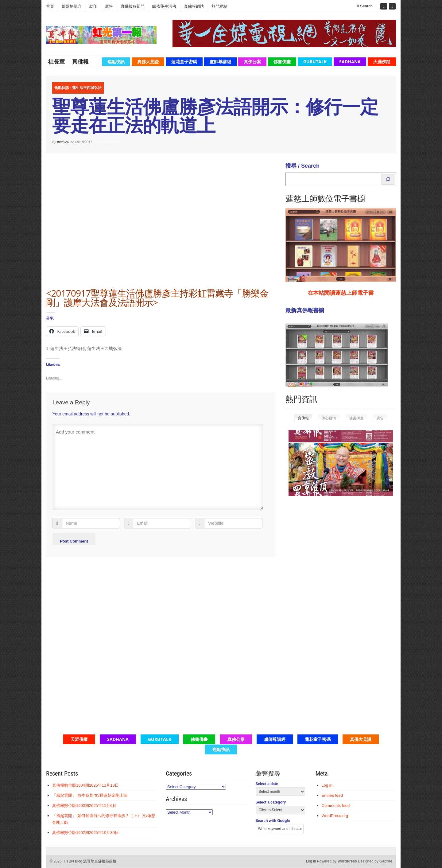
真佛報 (80, 61)
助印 (93, 6)
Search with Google (273, 821)
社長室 (56, 61)
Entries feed (332, 795)
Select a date (267, 784)
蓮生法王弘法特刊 (68, 349)
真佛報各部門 (133, 6)
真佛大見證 (148, 62)
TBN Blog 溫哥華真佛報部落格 (90, 861)
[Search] (388, 179)
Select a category (271, 802)
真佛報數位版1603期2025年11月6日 (84, 806)
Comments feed (336, 806)
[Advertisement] (331, 596)
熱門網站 (219, 6)
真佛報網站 (194, 6)
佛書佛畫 (282, 62)
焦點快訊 (116, 62)
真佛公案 (252, 62)
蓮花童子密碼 (184, 62)
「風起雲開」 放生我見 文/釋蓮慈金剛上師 (90, 795)
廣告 (109, 6)
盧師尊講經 (220, 62)
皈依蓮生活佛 (164, 6)
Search (365, 6)
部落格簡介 (72, 6)
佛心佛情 (329, 418)
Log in (327, 785)
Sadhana (350, 62)
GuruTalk (315, 62)
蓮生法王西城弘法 (87, 88)
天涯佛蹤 (382, 62)
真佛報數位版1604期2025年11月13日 (85, 785)
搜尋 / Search (302, 166)
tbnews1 (63, 142)
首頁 (50, 6)
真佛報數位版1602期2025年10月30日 (85, 833)
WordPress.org (335, 816)
